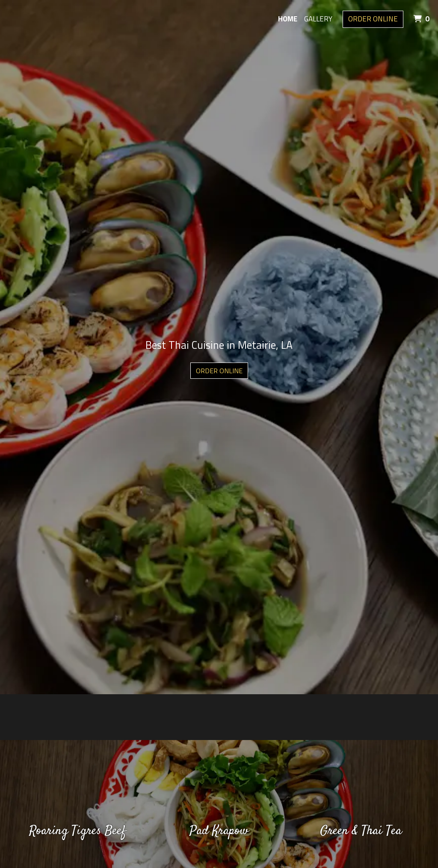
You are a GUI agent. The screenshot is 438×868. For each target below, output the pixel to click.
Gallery (318, 19)
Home (288, 19)
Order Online (373, 19)
